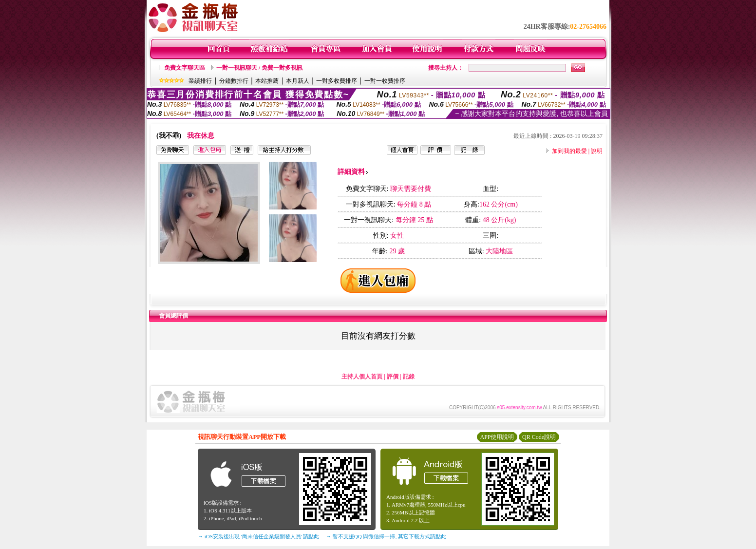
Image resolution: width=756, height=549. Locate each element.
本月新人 (298, 81)
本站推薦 (267, 81)
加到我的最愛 (569, 151)
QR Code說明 (539, 437)
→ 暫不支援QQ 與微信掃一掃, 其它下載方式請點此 (386, 536)
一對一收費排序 (385, 81)
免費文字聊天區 (185, 68)
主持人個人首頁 (362, 377)
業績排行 (200, 81)
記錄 (409, 377)
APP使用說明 (497, 437)
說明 (597, 151)
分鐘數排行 (234, 81)
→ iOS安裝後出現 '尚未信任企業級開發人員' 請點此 (258, 536)
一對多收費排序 (337, 81)
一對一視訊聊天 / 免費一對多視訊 (259, 68)
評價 (393, 377)
